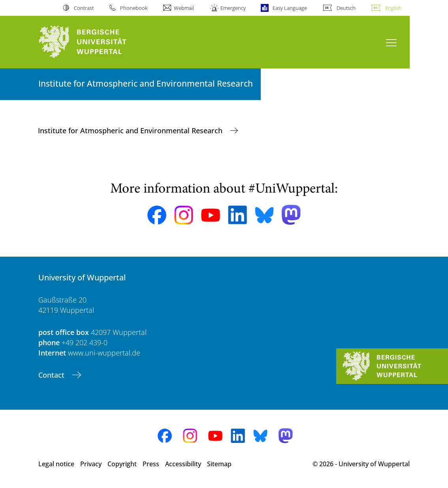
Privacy (91, 464)
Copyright (122, 464)
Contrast (84, 8)
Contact (52, 375)
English (393, 8)
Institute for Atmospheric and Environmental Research (131, 131)
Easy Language (290, 8)
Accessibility (183, 464)
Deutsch (346, 8)
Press (151, 464)
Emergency (233, 8)
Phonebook (134, 8)
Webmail (184, 8)
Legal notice (56, 464)
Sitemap (219, 464)
